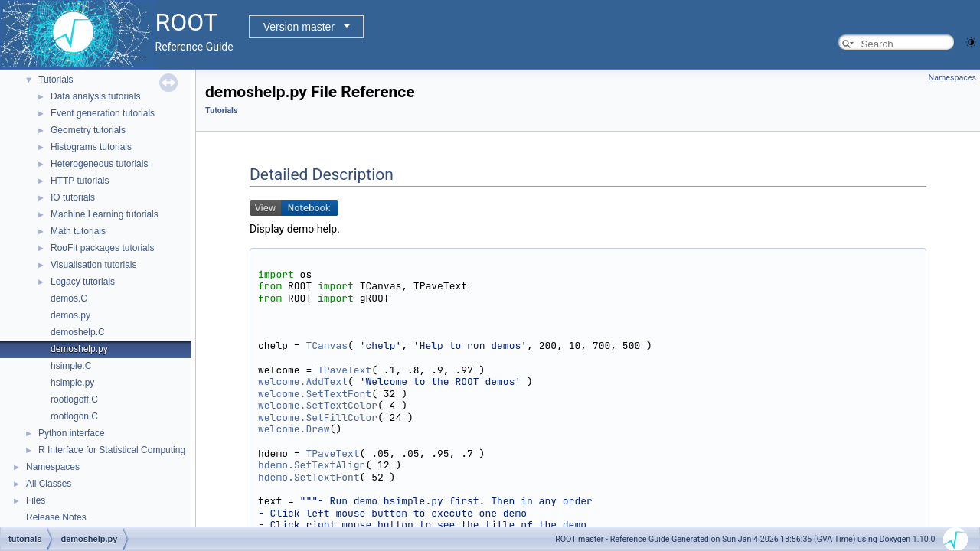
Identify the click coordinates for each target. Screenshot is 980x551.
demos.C (69, 298)
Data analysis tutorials (95, 96)
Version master (299, 27)
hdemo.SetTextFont (309, 477)
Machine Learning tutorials (105, 214)
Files (36, 500)
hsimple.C (71, 366)
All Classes (49, 484)
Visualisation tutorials (94, 265)
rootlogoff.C (74, 399)
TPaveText (345, 370)
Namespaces (53, 467)
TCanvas (327, 346)
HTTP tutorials (80, 181)
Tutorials (56, 80)
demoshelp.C (78, 332)
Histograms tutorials (91, 147)
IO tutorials (73, 197)
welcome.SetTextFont (315, 394)
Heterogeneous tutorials (99, 164)
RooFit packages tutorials (102, 248)
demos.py (70, 315)
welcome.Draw (294, 429)
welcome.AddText (303, 381)
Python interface (72, 433)
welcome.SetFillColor (318, 417)
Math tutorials (78, 231)
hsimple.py (72, 383)
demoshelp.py (79, 349)
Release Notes (56, 517)
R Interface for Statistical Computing (112, 450)
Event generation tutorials (103, 113)
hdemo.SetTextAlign (312, 465)
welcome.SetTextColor (318, 405)
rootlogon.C (74, 416)
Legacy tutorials (83, 282)
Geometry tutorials (88, 130)
